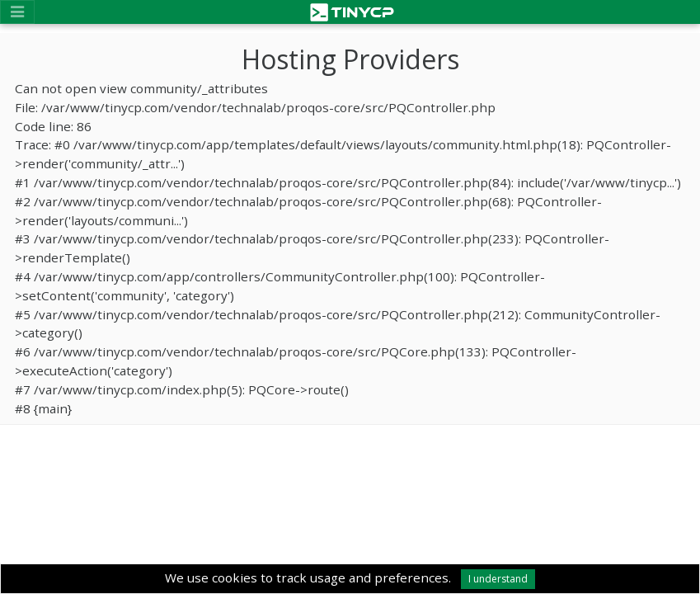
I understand (498, 579)
